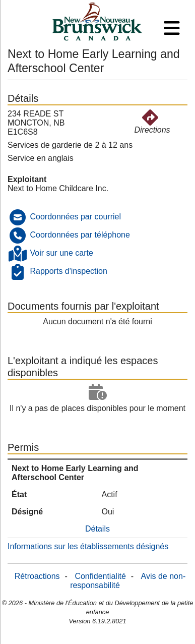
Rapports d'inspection (68, 271)
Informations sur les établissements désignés (88, 546)
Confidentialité (100, 576)
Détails (97, 529)
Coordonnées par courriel (75, 217)
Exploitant (27, 179)
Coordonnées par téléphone (80, 235)
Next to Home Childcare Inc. (58, 188)
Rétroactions (37, 576)
